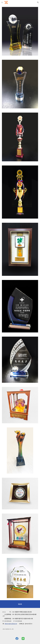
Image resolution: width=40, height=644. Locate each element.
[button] (2, 2)
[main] (20, 604)
